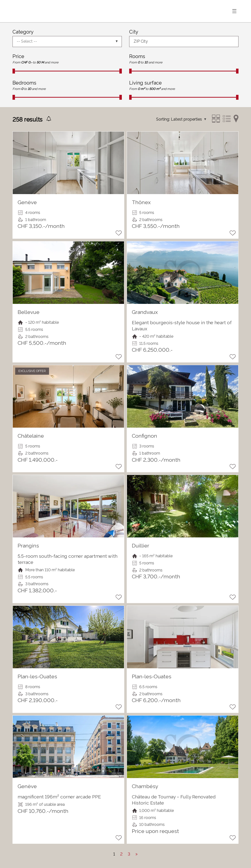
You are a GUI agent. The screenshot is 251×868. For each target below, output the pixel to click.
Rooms (137, 56)
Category (23, 32)
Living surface (145, 83)
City (134, 32)
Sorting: (163, 119)
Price (18, 56)
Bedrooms (24, 83)
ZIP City (141, 41)
